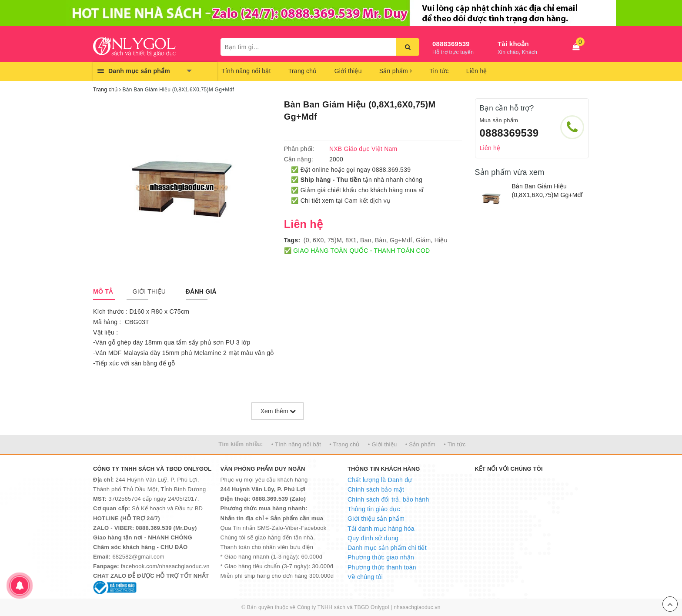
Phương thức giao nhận (381, 557)
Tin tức (439, 71)
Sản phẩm (396, 71)
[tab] (103, 291)
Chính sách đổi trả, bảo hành (388, 499)
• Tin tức (455, 444)
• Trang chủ (344, 444)
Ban (366, 240)
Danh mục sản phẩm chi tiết (387, 548)
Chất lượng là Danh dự (380, 480)
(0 (306, 240)
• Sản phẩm (420, 444)
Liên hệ (477, 71)
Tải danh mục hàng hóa (381, 529)
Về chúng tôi (365, 577)
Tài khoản (513, 44)
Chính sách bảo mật (376, 489)
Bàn (381, 240)
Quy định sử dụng (373, 538)
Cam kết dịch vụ (368, 201)
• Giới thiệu (383, 444)
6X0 (318, 240)
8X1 (351, 240)
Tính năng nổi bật (246, 71)
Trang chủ (303, 71)
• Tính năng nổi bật (296, 444)
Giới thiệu (348, 71)
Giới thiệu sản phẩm (376, 519)
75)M (335, 240)
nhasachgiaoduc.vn (417, 607)
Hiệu (441, 240)
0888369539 (451, 44)
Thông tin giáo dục (374, 509)
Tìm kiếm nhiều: (241, 444)
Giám (423, 240)
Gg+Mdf (401, 240)
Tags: (292, 240)
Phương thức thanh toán (382, 567)
